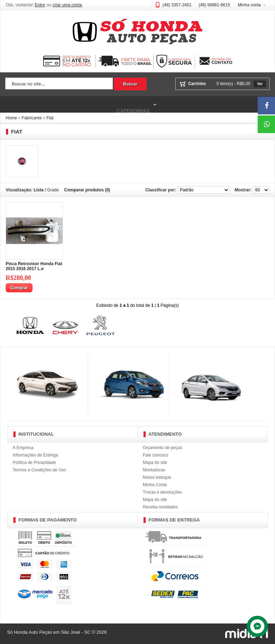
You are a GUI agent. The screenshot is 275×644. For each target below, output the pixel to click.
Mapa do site (155, 463)
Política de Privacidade (34, 463)
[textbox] (59, 84)
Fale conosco (155, 455)
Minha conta (249, 5)
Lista (39, 190)
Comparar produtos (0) (87, 190)
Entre (40, 5)
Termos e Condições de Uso (39, 470)
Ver (260, 84)
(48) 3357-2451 (177, 5)
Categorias (79, 105)
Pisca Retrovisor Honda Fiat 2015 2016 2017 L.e (34, 266)
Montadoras (154, 470)
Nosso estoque (157, 477)
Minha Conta (155, 485)
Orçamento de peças (162, 448)
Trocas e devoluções (162, 492)
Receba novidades (160, 507)
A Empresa (23, 448)
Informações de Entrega (35, 455)
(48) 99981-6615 (214, 5)
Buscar (130, 84)
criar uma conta (67, 5)
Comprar (19, 288)
